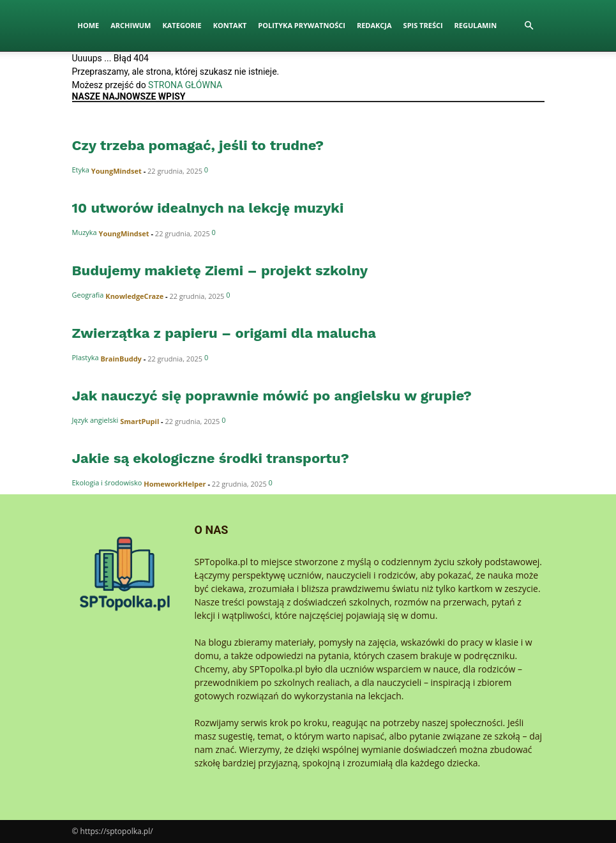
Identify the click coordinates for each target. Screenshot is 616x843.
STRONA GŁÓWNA (185, 85)
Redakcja (374, 25)
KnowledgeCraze (134, 296)
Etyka (81, 170)
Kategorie (182, 25)
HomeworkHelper (175, 484)
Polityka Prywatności (302, 25)
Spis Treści (423, 25)
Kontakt (230, 25)
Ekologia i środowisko (107, 482)
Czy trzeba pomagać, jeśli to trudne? (198, 145)
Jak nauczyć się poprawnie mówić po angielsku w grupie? (272, 396)
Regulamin (476, 25)
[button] (529, 26)
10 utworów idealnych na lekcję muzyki (208, 208)
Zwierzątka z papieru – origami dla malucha (224, 333)
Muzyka (85, 232)
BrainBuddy (121, 359)
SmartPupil (139, 421)
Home (89, 25)
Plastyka (86, 357)
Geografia (88, 295)
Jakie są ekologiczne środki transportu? (211, 458)
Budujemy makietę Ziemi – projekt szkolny (220, 270)
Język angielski (95, 420)
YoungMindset (116, 171)
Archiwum (131, 25)
